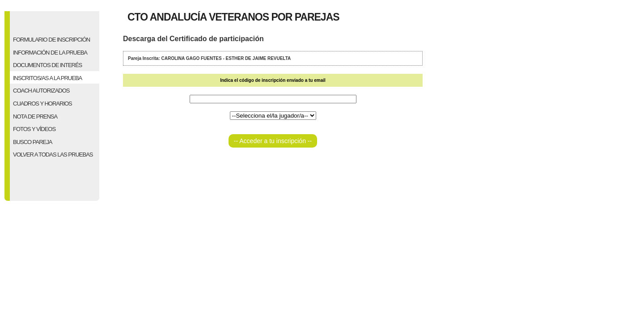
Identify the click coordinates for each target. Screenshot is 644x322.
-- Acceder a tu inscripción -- (273, 141)
